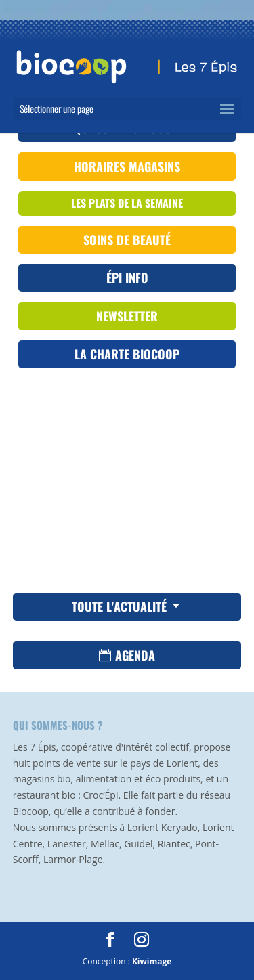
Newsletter (127, 316)
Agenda (135, 655)
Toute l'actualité (119, 606)
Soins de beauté (127, 240)
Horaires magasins (127, 166)
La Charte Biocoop (127, 354)
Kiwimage (152, 961)
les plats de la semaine (127, 203)
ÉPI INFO (127, 277)
